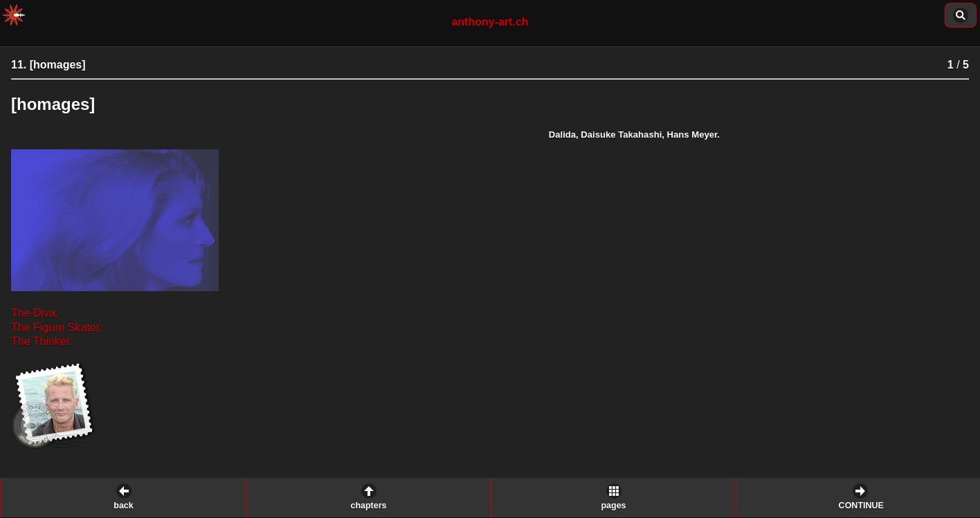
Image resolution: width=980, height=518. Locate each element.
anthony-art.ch (490, 22)
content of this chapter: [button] (961, 15)
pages (613, 506)
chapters (368, 506)
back (124, 506)
